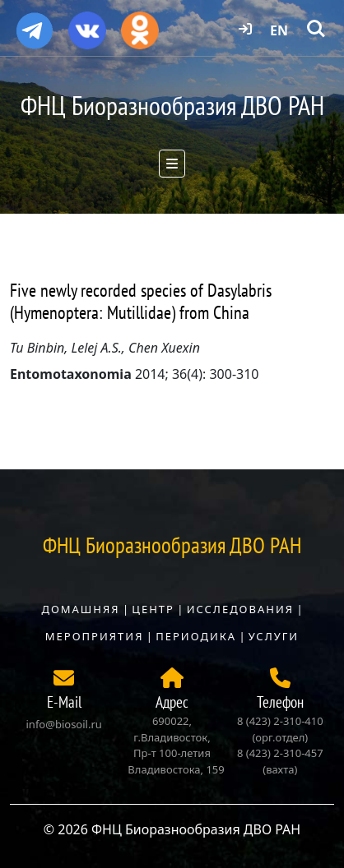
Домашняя (80, 609)
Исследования (240, 609)
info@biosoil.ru (64, 724)
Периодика (196, 636)
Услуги (274, 636)
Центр (153, 609)
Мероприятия (95, 636)
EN (279, 30)
